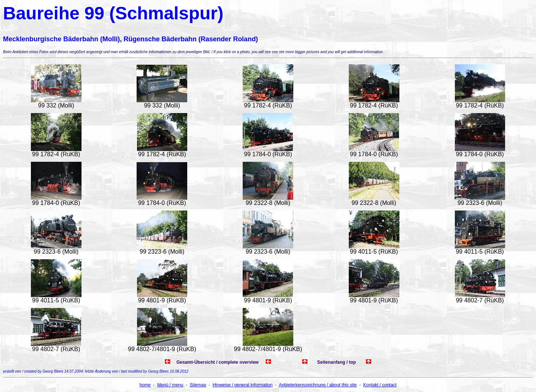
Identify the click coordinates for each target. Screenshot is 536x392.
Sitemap (198, 385)
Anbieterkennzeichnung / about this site (318, 385)
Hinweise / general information (243, 385)
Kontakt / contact (380, 385)
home (145, 385)
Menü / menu (170, 385)
